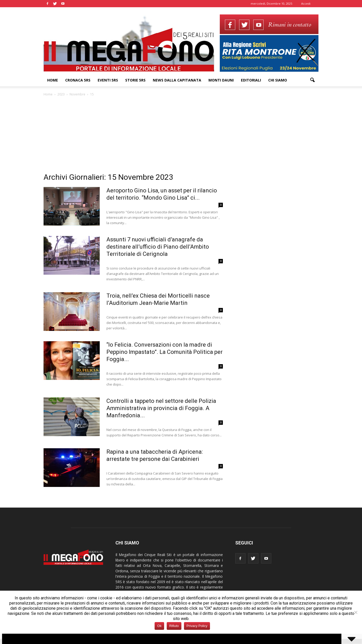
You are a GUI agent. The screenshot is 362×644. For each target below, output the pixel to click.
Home (53, 80)
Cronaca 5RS (78, 80)
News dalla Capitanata (177, 80)
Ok (159, 626)
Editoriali (251, 80)
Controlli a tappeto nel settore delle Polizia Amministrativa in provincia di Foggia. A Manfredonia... (161, 408)
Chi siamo (278, 80)
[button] (313, 80)
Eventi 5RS (108, 80)
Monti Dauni (221, 80)
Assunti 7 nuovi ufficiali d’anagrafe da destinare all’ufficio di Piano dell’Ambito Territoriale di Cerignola (158, 247)
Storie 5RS (135, 80)
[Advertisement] (181, 136)
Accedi (306, 3)
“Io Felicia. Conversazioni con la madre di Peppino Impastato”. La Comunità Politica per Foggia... (165, 352)
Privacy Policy (197, 626)
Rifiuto (174, 626)
